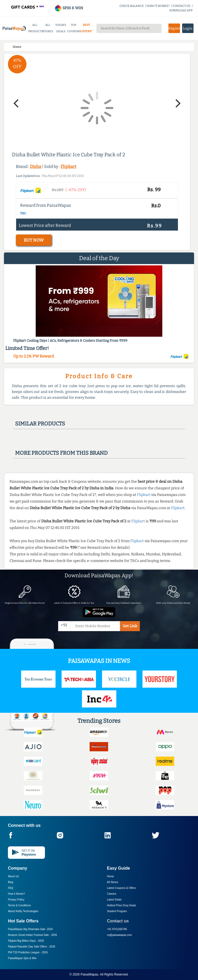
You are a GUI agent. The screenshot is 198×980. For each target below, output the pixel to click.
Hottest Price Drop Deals (122, 905)
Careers (112, 894)
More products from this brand (61, 453)
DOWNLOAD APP (181, 10)
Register (174, 28)
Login (188, 28)
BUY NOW (34, 240)
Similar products (40, 424)
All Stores (113, 882)
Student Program (117, 911)
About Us (13, 876)
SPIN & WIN (69, 8)
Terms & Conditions (19, 905)
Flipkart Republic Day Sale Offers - (32, 947)
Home (111, 876)
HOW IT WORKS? (158, 6)
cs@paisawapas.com (120, 935)
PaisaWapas (89, 974)
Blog (11, 882)
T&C (23, 213)
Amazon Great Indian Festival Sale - (33, 935)
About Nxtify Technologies (23, 911)
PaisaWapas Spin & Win (22, 958)
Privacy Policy (16, 900)
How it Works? (16, 894)
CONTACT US (181, 6)
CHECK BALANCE (132, 6)
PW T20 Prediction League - (28, 952)
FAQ (11, 888)
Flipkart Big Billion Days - (26, 941)
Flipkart (68, 167)
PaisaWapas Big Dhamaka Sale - (30, 929)
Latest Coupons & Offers (121, 888)
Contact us (118, 921)
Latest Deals (114, 900)
